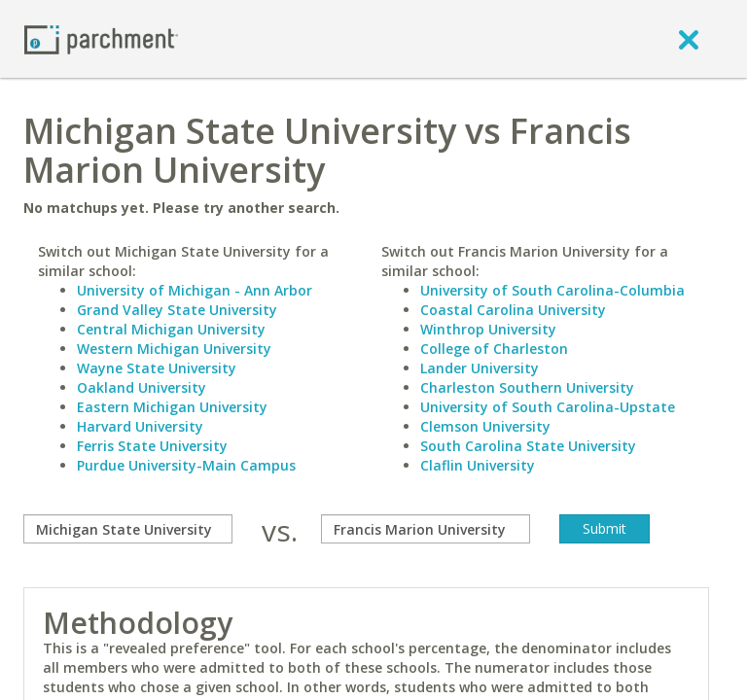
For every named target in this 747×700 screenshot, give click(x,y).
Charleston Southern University (527, 387)
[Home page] (101, 38)
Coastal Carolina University (513, 310)
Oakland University (142, 387)
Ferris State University (152, 446)
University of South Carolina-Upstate (548, 407)
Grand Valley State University (177, 310)
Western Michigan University (174, 349)
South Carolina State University (528, 446)
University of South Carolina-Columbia (552, 290)
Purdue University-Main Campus (186, 465)
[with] (426, 529)
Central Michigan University (171, 329)
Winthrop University (488, 329)
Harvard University (140, 426)
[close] (689, 39)
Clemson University (485, 426)
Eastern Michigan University (172, 407)
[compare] (128, 529)
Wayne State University (157, 368)
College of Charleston (494, 349)
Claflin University (478, 465)
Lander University (480, 368)
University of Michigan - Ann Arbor (195, 290)
